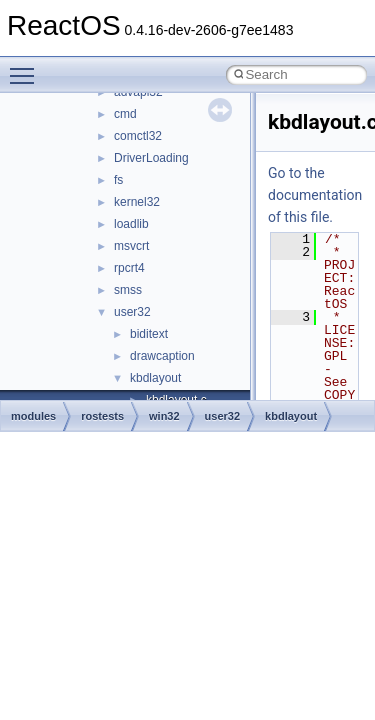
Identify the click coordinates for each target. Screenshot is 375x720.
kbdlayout (155, 378)
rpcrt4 (129, 268)
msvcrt (131, 246)
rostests (102, 416)
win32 (164, 416)
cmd (125, 114)
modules (33, 416)
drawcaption (162, 356)
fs (118, 180)
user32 (132, 312)
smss (128, 290)
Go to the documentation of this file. (315, 195)
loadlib (131, 224)
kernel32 (137, 202)
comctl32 (138, 136)
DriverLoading (151, 158)
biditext (149, 334)
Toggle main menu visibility (27, 67)
